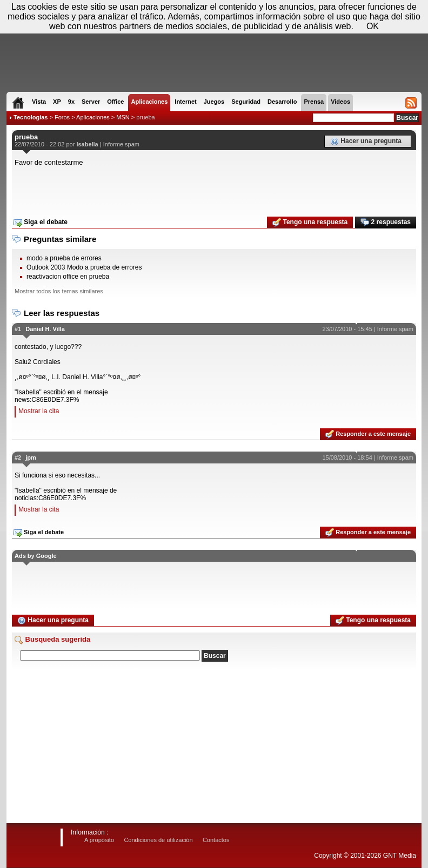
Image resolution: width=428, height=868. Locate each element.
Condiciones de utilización (158, 840)
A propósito (99, 840)
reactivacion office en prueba (68, 277)
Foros (62, 117)
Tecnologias (31, 117)
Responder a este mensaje (368, 434)
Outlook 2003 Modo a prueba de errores (84, 267)
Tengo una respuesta (310, 223)
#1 (18, 329)
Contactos (216, 840)
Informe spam (121, 144)
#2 (18, 457)
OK (373, 26)
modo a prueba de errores (64, 258)
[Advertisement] (214, 188)
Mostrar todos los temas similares (59, 291)
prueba (145, 117)
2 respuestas (386, 223)
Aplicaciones (93, 117)
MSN (123, 117)
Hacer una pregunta (366, 142)
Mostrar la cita (39, 411)
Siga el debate (41, 223)
